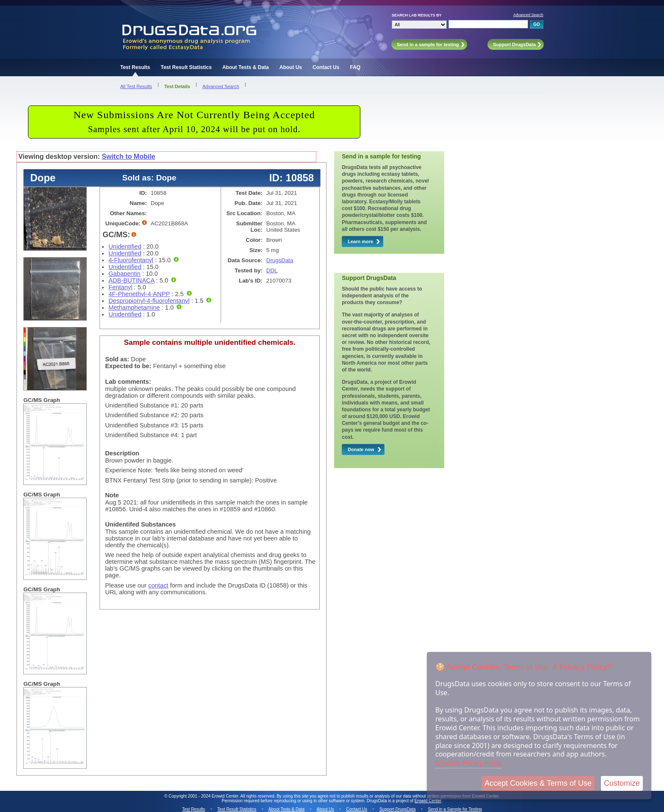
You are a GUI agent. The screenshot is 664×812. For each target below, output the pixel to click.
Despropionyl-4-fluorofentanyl (149, 301)
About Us (291, 67)
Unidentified (125, 247)
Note (112, 495)
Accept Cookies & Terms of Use (538, 783)
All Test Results (136, 86)
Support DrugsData (398, 809)
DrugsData (280, 260)
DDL (272, 270)
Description (122, 453)
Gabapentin (125, 274)
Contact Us (326, 67)
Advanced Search (528, 15)
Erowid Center (428, 801)
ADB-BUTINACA (131, 280)
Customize (622, 783)
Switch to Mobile (128, 157)
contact (158, 585)
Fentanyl (120, 287)
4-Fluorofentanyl (131, 260)
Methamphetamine (134, 308)
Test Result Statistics (186, 67)
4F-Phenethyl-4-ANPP (139, 294)
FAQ (355, 67)
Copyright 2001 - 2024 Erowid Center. (204, 796)
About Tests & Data (246, 67)
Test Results (135, 67)
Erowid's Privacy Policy (469, 763)
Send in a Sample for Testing (455, 809)
